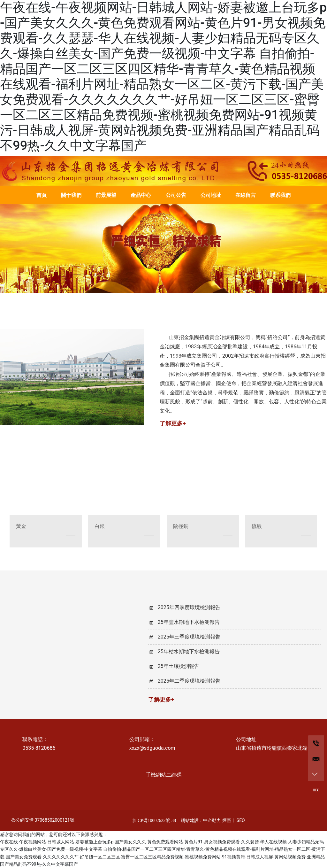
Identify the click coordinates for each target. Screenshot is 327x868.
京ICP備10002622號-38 (154, 821)
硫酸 (257, 526)
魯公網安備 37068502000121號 (43, 820)
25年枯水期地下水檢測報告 (189, 651)
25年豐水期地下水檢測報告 (189, 622)
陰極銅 (181, 526)
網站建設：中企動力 (201, 820)
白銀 (100, 526)
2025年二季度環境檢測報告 (189, 681)
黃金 (21, 526)
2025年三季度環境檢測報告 (189, 637)
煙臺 (227, 820)
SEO (241, 820)
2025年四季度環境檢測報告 (189, 607)
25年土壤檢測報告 (179, 666)
